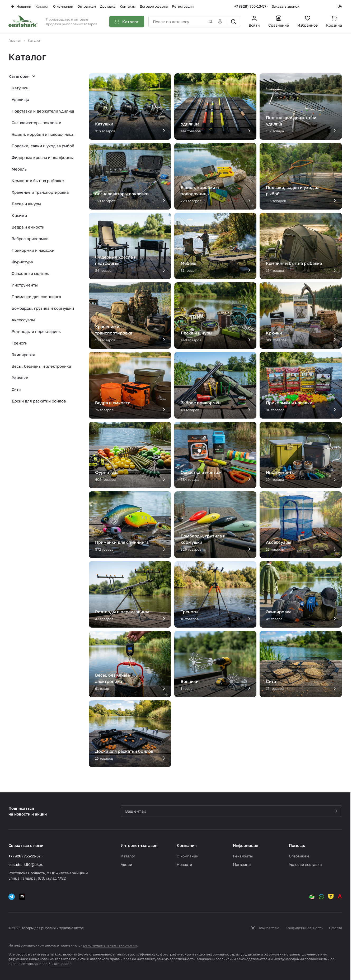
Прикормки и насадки (33, 250)
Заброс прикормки (30, 239)
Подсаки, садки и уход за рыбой (43, 146)
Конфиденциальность (304, 928)
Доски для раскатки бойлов (39, 401)
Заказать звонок (285, 6)
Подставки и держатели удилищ (43, 111)
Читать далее (60, 964)
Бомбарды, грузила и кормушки (43, 308)
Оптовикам (299, 856)
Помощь (297, 845)
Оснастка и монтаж (30, 273)
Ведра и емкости (28, 227)
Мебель (19, 169)
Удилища (20, 99)
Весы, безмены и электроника (41, 366)
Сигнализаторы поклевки (36, 123)
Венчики (20, 378)
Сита (16, 389)
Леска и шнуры (26, 204)
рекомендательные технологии (110, 945)
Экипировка (23, 355)
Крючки (19, 215)
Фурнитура (22, 262)
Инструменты (25, 285)
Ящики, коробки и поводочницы (43, 134)
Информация (246, 845)
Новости (184, 864)
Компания (187, 845)
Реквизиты (243, 856)
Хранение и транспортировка (40, 192)
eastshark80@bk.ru (26, 864)
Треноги (20, 343)
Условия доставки (305, 864)
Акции (126, 864)
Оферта (335, 928)
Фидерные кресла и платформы (43, 157)
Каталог (128, 856)
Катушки (20, 88)
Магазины (242, 864)
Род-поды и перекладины (37, 331)
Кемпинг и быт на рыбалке (38, 181)
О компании (188, 856)
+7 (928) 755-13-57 (250, 6)
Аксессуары (23, 320)
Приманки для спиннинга (36, 297)
